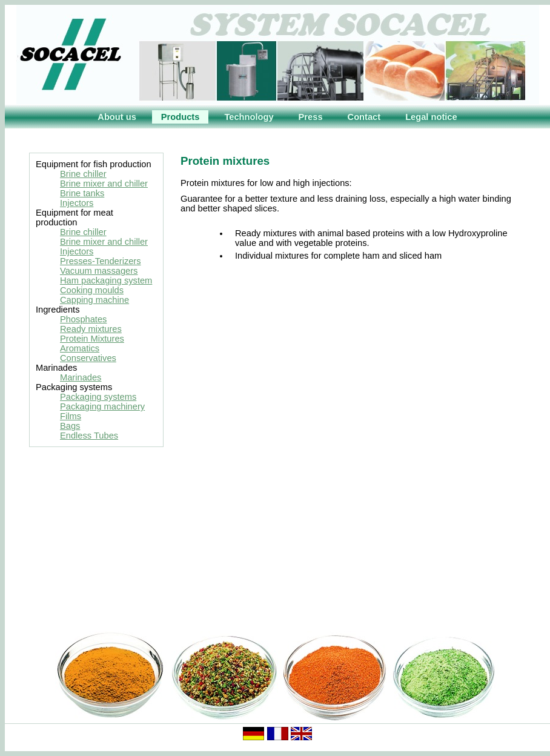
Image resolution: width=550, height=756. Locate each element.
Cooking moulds (92, 290)
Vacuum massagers (99, 271)
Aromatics (80, 348)
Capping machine (94, 300)
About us (117, 117)
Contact (364, 117)
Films (71, 416)
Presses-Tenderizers (101, 261)
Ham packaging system (106, 280)
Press (311, 117)
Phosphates (83, 319)
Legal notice (431, 117)
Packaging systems (98, 397)
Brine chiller (83, 174)
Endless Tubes (89, 436)
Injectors (77, 203)
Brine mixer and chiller (104, 184)
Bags (70, 426)
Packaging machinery (102, 406)
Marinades (81, 377)
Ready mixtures (91, 329)
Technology (249, 117)
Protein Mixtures (92, 339)
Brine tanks (82, 193)
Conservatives (88, 358)
